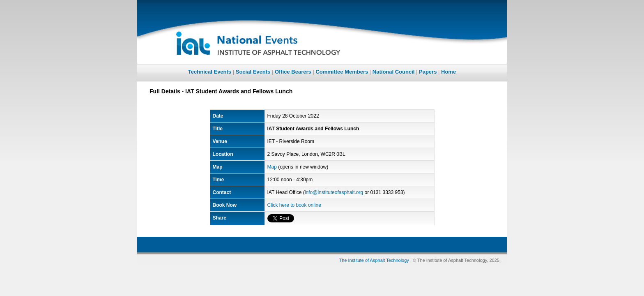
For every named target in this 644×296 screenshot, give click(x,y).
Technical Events (210, 72)
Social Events (253, 72)
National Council (394, 72)
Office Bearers (293, 72)
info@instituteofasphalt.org (334, 192)
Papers (428, 72)
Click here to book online (294, 205)
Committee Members (342, 72)
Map (272, 167)
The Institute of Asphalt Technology (374, 260)
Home (448, 72)
